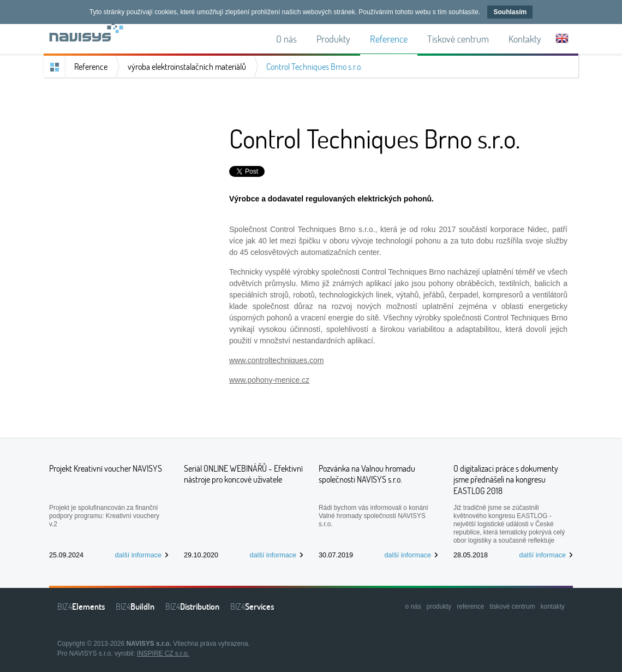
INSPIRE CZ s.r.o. (163, 653)
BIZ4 (81, 606)
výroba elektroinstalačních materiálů (187, 67)
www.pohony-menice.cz (269, 380)
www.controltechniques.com (277, 360)
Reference (91, 67)
